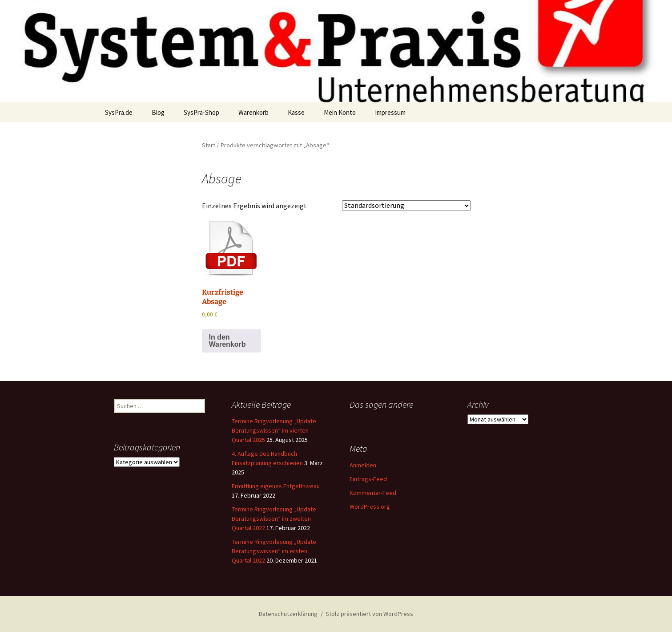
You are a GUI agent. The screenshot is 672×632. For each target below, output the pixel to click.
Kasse (296, 112)
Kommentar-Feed (373, 493)
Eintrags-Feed (368, 479)
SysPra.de (119, 112)
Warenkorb (254, 112)
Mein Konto (340, 112)
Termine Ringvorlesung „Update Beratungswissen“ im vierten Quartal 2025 (274, 430)
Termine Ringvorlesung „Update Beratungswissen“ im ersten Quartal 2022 (274, 551)
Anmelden (363, 465)
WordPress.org (370, 506)
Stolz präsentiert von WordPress (369, 614)
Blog (158, 112)
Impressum (390, 112)
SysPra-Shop (201, 112)
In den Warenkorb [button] (227, 341)
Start (209, 145)
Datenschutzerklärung (288, 614)
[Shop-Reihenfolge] (406, 206)
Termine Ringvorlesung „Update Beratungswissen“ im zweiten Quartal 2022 (274, 519)
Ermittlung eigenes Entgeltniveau (276, 486)
